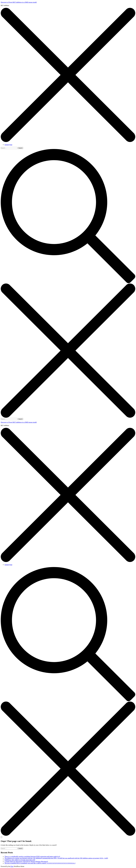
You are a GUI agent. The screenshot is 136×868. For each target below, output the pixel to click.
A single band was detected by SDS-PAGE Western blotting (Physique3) (26, 862)
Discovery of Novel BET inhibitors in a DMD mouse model (19, 2)
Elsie (12, 866)
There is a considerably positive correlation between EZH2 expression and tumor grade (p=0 (32, 856)
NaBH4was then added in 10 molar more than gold (20, 860)
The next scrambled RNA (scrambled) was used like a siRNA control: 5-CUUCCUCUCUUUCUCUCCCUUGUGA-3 (40, 863)
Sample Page (8, 145)
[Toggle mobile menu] (1, 837)
